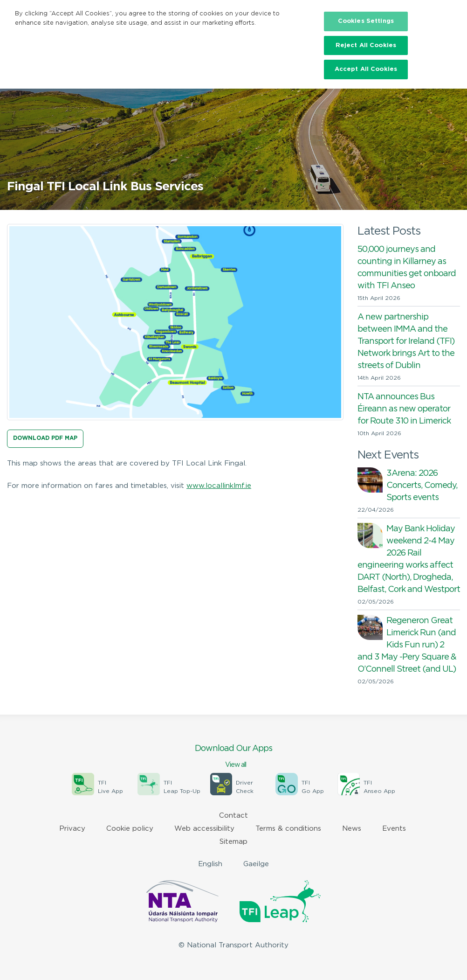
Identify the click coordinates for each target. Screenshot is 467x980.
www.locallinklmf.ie (219, 486)
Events (394, 829)
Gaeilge (256, 864)
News (352, 829)
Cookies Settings (366, 21)
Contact (233, 816)
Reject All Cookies (366, 45)
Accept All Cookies (366, 69)
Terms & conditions (288, 829)
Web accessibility (204, 829)
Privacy (72, 829)
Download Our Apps (233, 757)
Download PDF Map (45, 438)
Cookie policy (130, 829)
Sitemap (233, 842)
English (210, 864)
